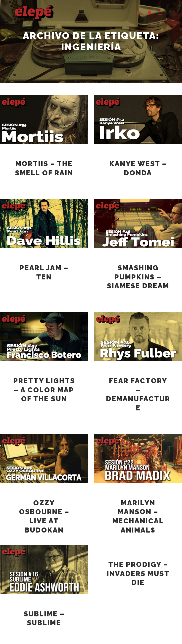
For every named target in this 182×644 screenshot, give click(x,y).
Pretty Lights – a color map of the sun (44, 390)
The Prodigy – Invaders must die (138, 559)
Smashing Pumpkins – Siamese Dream (138, 277)
